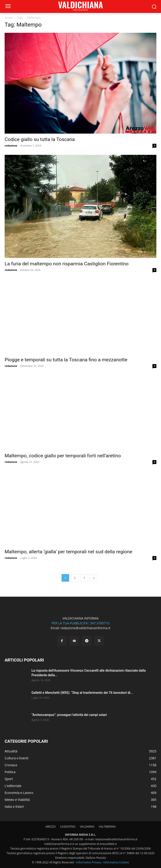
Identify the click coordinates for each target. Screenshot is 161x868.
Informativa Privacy (88, 862)
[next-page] (94, 578)
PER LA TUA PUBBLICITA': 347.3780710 (80, 623)
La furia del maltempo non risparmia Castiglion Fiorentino (67, 264)
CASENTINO (68, 827)
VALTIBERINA (107, 827)
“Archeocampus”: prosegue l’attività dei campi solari (69, 715)
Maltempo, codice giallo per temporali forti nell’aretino (63, 456)
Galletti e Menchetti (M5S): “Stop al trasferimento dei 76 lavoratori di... (82, 693)
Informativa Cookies (116, 862)
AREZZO (51, 827)
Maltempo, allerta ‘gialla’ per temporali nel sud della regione (68, 552)
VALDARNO (87, 827)
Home (9, 18)
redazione (11, 145)
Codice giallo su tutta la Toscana (40, 139)
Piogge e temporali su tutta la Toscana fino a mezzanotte (66, 360)
